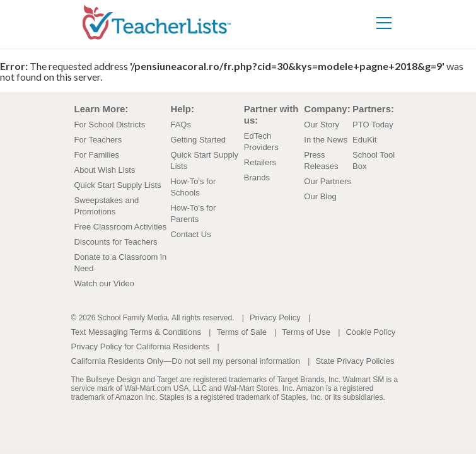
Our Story (322, 125)
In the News (326, 140)
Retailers (260, 162)
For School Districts (110, 125)
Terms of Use (306, 332)
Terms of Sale (241, 332)
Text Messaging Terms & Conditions (136, 332)
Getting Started (198, 140)
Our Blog (320, 196)
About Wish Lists (105, 170)
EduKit (364, 140)
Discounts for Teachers (116, 242)
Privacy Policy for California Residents (141, 346)
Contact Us (190, 234)
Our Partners (327, 181)
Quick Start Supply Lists (118, 185)
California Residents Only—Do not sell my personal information (186, 361)
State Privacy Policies (355, 361)
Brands (257, 178)
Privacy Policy (275, 317)
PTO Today (373, 125)
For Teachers (98, 140)
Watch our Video (104, 283)
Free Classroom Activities (121, 227)
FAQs (181, 125)
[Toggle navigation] (397, 14)
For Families (97, 155)
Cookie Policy (370, 332)
